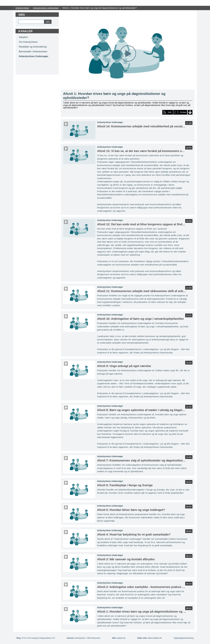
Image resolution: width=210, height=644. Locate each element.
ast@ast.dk (121, 638)
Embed (183, 112)
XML (170, 112)
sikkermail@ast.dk (155, 638)
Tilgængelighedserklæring (184, 638)
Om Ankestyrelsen (28, 42)
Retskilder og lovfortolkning (33, 47)
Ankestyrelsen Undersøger (46, 8)
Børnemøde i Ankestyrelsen (33, 52)
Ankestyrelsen (22, 8)
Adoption (23, 37)
